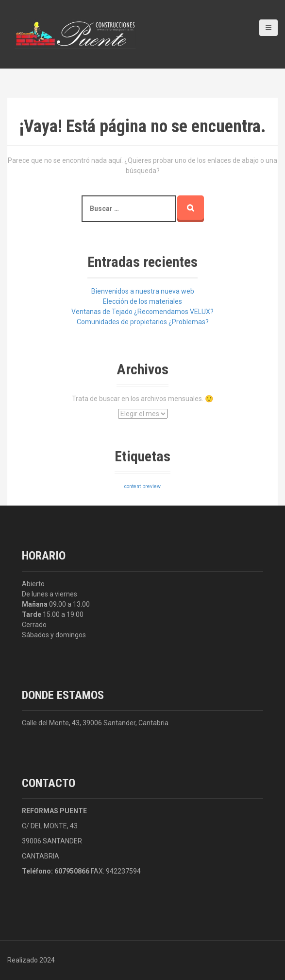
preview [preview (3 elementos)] (151, 486)
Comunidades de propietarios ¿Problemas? (143, 322)
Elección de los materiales (142, 301)
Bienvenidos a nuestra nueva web (143, 291)
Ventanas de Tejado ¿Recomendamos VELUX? (142, 312)
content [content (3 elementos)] (133, 486)
